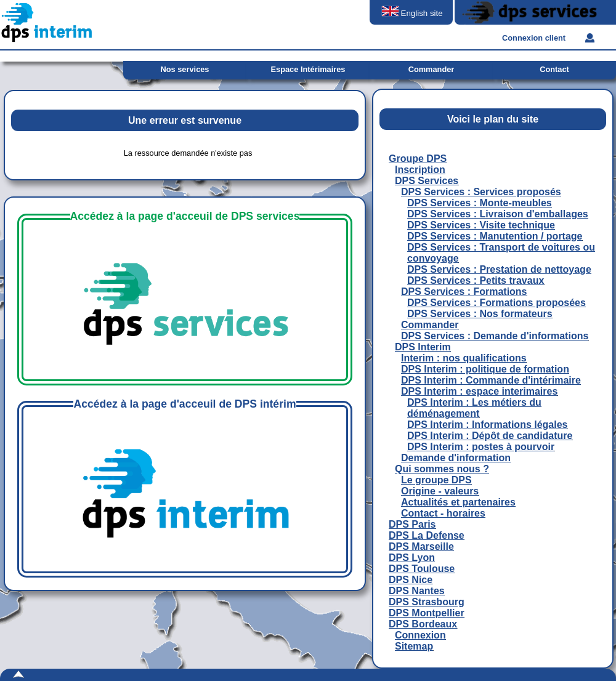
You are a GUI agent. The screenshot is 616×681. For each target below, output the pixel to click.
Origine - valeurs (440, 491)
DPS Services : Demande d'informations (495, 336)
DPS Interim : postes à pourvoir (481, 447)
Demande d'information (456, 458)
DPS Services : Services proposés (481, 192)
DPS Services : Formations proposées (496, 303)
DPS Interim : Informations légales (488, 425)
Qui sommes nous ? (442, 469)
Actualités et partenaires (458, 502)
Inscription (420, 170)
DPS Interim (423, 347)
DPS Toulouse (422, 569)
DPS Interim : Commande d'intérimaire (491, 380)
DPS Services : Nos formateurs (480, 314)
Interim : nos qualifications (464, 358)
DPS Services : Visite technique (481, 225)
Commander (430, 325)
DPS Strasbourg (427, 602)
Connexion (420, 635)
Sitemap (414, 646)
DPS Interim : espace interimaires (479, 391)
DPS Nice (411, 580)
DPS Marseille (421, 546)
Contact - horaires (443, 513)
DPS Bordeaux (423, 624)
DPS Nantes (417, 591)
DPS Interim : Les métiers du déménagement (474, 408)
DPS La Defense (427, 535)
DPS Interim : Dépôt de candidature (490, 436)
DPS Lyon (412, 558)
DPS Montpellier (427, 613)
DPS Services (427, 181)
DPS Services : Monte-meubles (480, 203)
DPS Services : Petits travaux (476, 280)
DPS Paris (412, 524)
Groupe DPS (418, 159)
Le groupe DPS (436, 480)
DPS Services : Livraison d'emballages (498, 214)
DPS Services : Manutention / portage (495, 236)
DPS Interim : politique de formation (485, 369)
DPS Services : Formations (464, 292)
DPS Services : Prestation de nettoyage (499, 269)
